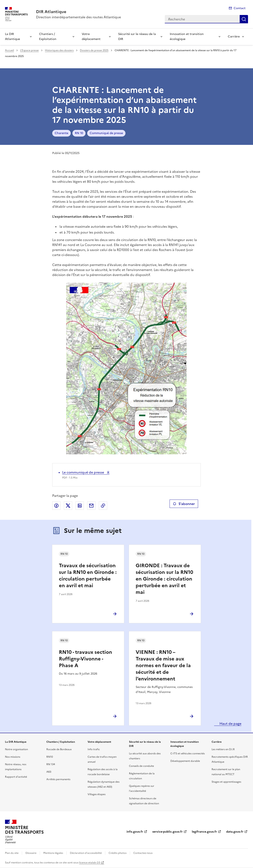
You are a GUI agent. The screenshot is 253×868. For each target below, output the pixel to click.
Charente (61, 133)
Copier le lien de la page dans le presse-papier (103, 506)
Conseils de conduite (141, 766)
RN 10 (79, 133)
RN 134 (51, 764)
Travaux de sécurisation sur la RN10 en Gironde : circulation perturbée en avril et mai (88, 576)
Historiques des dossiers (59, 50)
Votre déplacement (91, 37)
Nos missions (13, 757)
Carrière (234, 37)
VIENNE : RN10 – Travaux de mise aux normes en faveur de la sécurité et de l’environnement (163, 665)
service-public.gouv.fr (167, 832)
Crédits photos (118, 853)
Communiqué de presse (106, 133)
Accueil (9, 50)
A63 (49, 772)
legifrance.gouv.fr (204, 832)
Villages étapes (97, 794)
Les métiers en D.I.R (223, 749)
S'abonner (184, 504)
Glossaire (31, 853)
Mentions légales (53, 853)
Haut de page (230, 724)
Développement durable (185, 761)
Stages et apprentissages (226, 782)
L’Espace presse (29, 50)
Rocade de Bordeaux (59, 749)
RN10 (50, 757)
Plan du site (12, 853)
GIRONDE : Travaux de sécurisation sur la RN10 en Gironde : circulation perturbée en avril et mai (164, 579)
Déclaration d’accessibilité (86, 853)
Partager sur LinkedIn (80, 506)
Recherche (244, 19)
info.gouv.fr (135, 832)
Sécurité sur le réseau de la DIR (137, 37)
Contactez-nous (143, 853)
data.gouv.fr (235, 832)
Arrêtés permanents (58, 779)
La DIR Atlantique (12, 37)
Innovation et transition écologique (187, 37)
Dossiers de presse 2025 (94, 50)
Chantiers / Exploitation (48, 37)
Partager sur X (68, 506)
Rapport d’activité (16, 777)
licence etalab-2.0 (90, 863)
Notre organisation (16, 749)
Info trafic (94, 749)
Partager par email (91, 506)
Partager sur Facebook (56, 506)
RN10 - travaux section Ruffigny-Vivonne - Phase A (86, 659)
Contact (240, 8)
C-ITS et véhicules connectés (188, 754)
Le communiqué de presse (84, 472)
